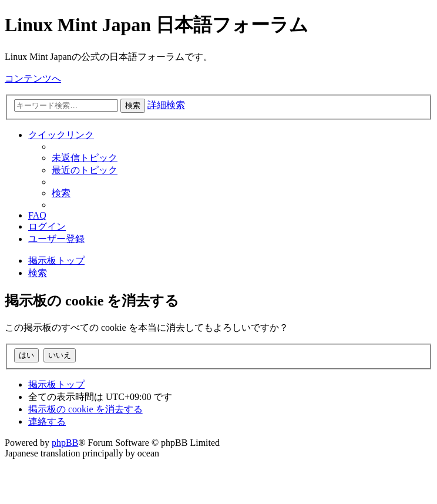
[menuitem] (85, 158)
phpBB (65, 443)
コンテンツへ (33, 78)
